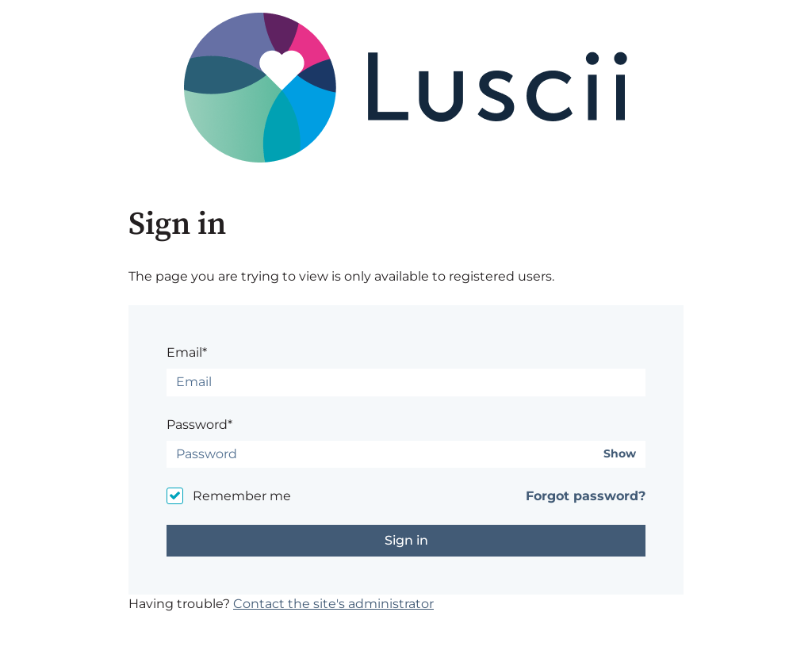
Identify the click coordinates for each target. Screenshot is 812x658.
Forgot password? (586, 496)
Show (620, 454)
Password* (199, 425)
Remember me (242, 496)
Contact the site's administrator (333, 604)
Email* (187, 352)
